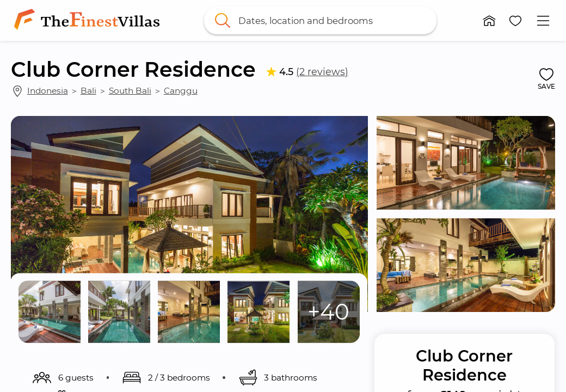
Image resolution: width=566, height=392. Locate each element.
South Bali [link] (130, 91)
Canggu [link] (181, 91)
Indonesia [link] (48, 91)
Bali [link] (88, 91)
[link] (89, 20)
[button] (489, 21)
